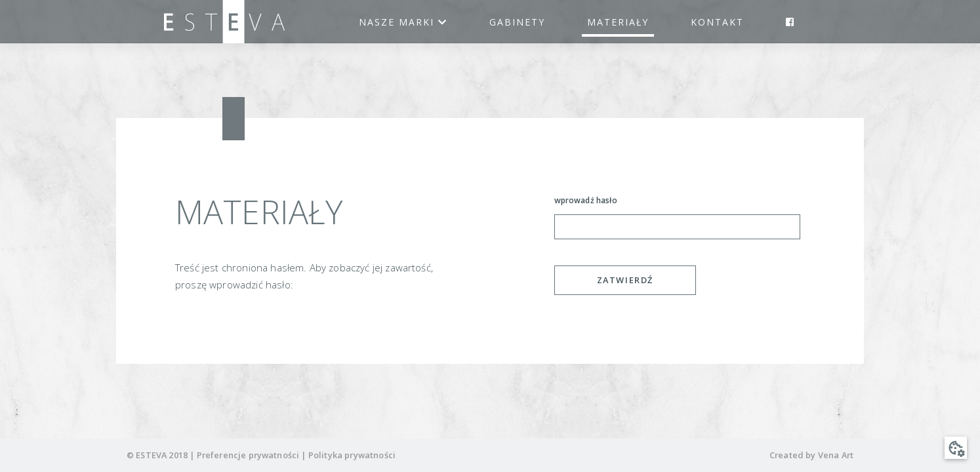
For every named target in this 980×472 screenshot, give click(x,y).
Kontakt (717, 22)
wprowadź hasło (586, 200)
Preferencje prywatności (248, 455)
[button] (956, 448)
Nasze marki (403, 22)
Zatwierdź (625, 280)
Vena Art (836, 455)
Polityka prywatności (352, 455)
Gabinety (517, 22)
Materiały (618, 22)
